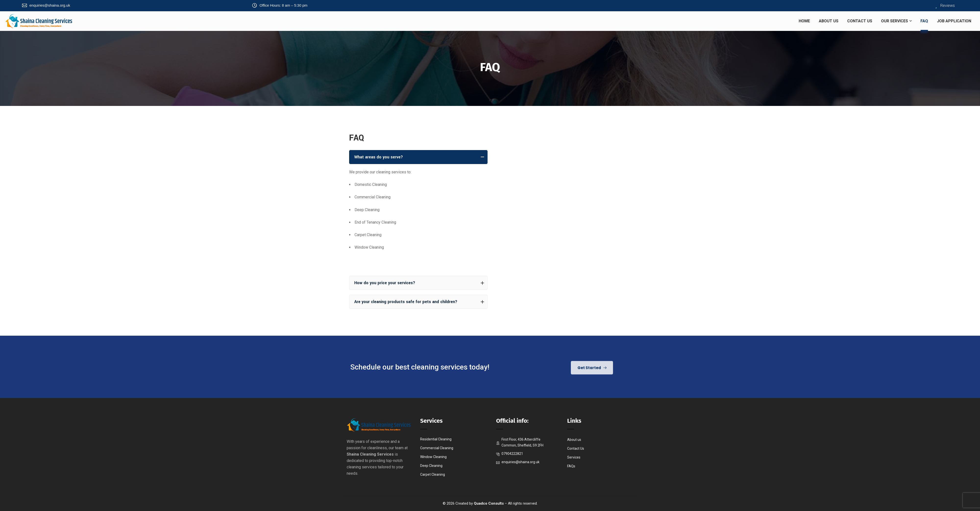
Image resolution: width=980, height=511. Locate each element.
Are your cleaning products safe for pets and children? (419, 302)
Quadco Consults (489, 503)
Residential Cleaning (436, 439)
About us (574, 440)
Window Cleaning (433, 457)
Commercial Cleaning (437, 448)
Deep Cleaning (431, 466)
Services (574, 457)
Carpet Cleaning (433, 474)
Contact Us (576, 448)
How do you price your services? (419, 283)
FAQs (571, 466)
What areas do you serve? (419, 157)
